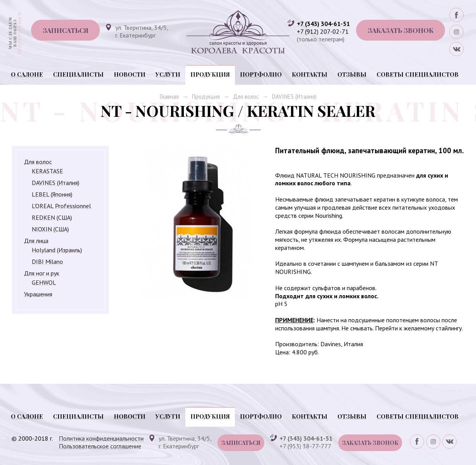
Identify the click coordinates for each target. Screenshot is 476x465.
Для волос (246, 97)
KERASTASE (47, 171)
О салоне (27, 74)
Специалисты (78, 74)
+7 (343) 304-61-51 (323, 24)
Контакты (310, 74)
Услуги (168, 74)
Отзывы (352, 74)
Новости (130, 74)
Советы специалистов (418, 74)
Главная (169, 97)
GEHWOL (44, 282)
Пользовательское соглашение (100, 446)
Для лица (36, 241)
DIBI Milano (47, 262)
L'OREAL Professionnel (61, 206)
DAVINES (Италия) (294, 97)
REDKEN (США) (52, 217)
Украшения (38, 294)
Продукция (210, 74)
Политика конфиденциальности (101, 438)
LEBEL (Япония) (52, 194)
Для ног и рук (42, 273)
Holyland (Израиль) (57, 250)
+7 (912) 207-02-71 (323, 31)
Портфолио (261, 74)
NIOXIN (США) (50, 229)
